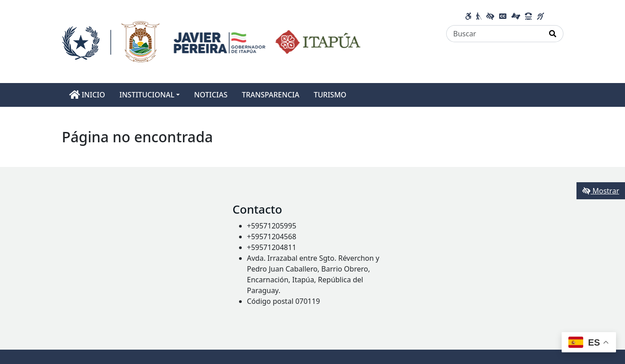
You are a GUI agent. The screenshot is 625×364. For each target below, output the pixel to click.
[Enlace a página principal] (211, 41)
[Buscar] (494, 34)
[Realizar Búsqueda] (553, 34)
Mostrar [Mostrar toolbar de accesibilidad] (601, 191)
